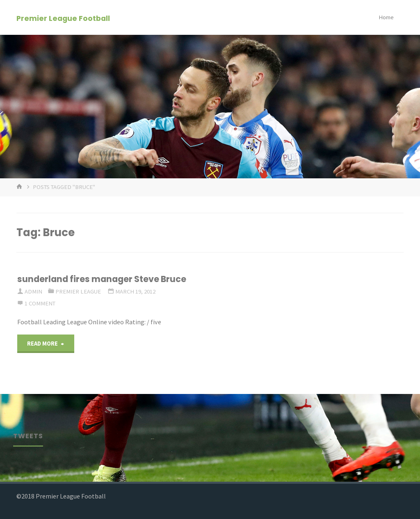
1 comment (40, 303)
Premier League (78, 291)
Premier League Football (63, 18)
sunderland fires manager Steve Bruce (102, 279)
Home (386, 17)
